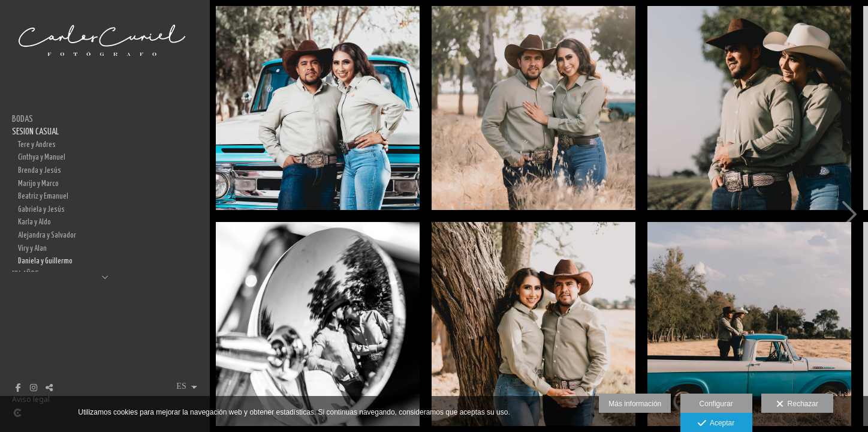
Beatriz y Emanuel (43, 196)
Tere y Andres (37, 145)
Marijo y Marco (38, 184)
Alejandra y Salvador (47, 235)
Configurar (716, 404)
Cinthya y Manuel (42, 157)
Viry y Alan (32, 248)
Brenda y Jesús (40, 170)
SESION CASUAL (35, 132)
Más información (635, 404)
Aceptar (716, 424)
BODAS (22, 119)
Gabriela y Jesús (41, 209)
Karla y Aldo (34, 222)
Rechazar (797, 404)
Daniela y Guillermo (45, 261)
